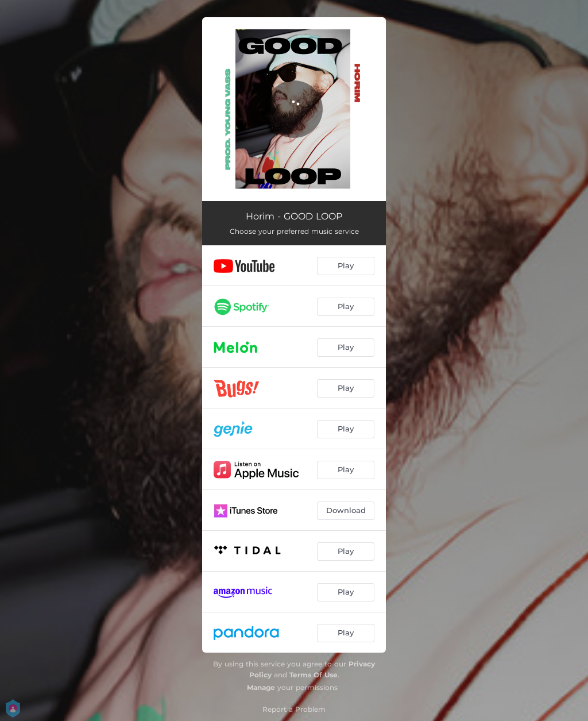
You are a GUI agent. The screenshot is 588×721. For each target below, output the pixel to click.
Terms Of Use (314, 675)
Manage (261, 687)
